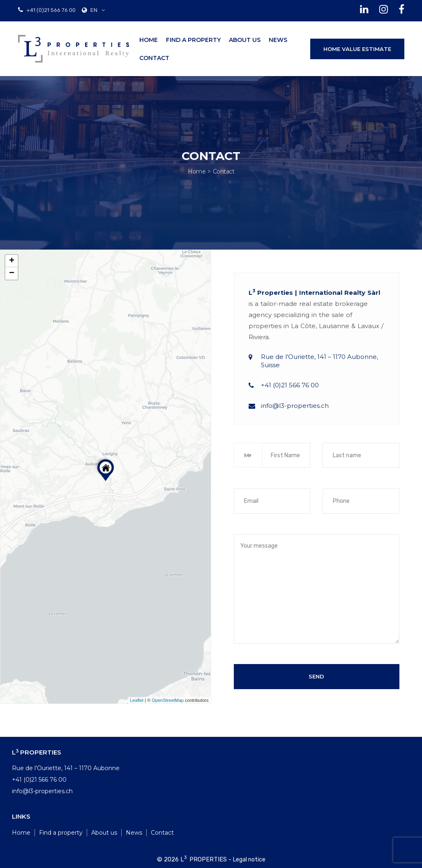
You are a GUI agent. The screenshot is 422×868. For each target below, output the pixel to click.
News (278, 40)
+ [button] (12, 261)
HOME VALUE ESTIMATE (357, 49)
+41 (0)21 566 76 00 (50, 10)
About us (245, 40)
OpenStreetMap (168, 700)
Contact (154, 58)
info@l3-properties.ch (295, 406)
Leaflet (137, 700)
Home (149, 40)
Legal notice (249, 860)
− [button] (12, 273)
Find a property (193, 40)
